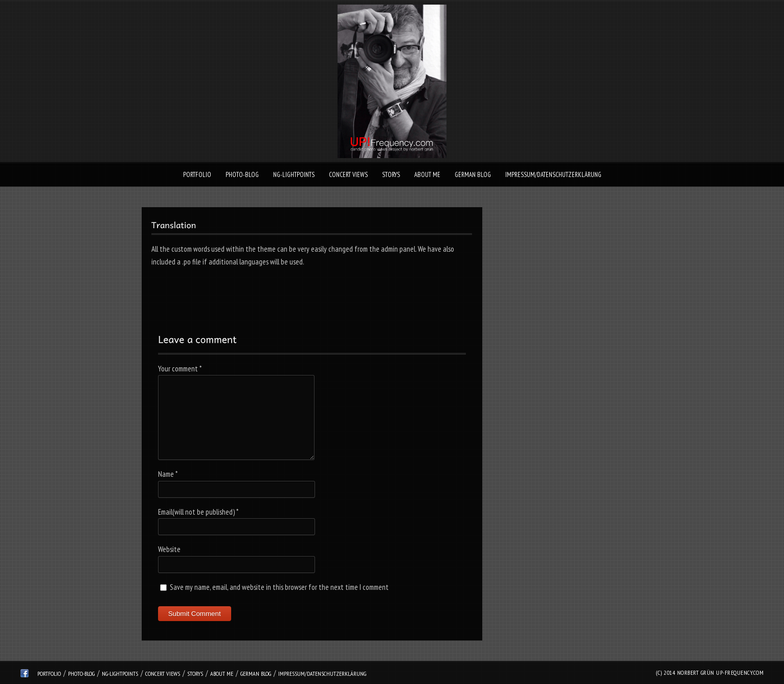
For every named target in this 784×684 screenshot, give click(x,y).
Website (169, 549)
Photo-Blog (242, 175)
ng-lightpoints (294, 175)
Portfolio (197, 175)
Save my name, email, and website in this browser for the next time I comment (279, 587)
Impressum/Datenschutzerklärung (553, 175)
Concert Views (348, 175)
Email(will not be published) (198, 512)
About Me (427, 175)
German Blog (473, 175)
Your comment (180, 369)
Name (168, 474)
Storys (391, 175)
